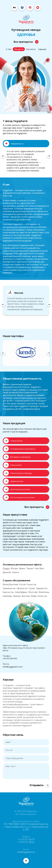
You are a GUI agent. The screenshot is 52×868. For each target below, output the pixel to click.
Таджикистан (42, 588)
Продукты (19, 49)
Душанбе (7, 572)
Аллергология (13, 441)
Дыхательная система (17, 489)
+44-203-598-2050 (10, 658)
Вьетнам (26, 596)
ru (14, 7)
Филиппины (44, 592)
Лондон (6, 569)
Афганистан (22, 588)
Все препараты (26, 42)
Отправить (39, 785)
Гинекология (12, 465)
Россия (22, 585)
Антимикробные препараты (19, 449)
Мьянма (17, 596)
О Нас (9, 49)
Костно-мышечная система (19, 497)
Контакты (31, 49)
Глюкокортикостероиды (18, 473)
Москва (14, 569)
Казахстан (31, 585)
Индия (34, 596)
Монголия (33, 592)
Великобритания (10, 585)
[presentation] (3, 156)
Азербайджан (21, 592)
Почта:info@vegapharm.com (13, 665)
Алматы (16, 572)
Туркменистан (9, 588)
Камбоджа (7, 596)
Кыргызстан (8, 592)
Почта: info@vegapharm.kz (26, 851)
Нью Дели (39, 569)
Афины (22, 569)
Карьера (42, 49)
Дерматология (13, 481)
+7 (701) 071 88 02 (26, 842)
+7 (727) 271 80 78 (26, 839)
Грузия (32, 588)
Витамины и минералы (17, 457)
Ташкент (30, 569)
